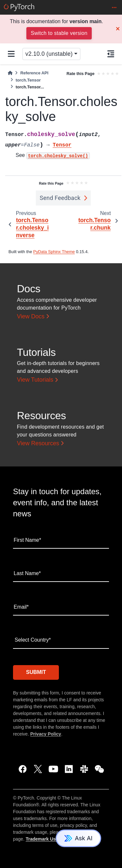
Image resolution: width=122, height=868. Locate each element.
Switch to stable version (59, 33)
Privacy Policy (46, 734)
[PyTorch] (19, 7)
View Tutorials (35, 380)
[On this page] (111, 54)
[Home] (10, 73)
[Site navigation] (11, 54)
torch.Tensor (28, 80)
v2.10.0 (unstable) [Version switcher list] (49, 54)
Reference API (34, 73)
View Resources (38, 443)
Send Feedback (60, 198)
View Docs (31, 316)
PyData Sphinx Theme (54, 252)
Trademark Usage (45, 839)
